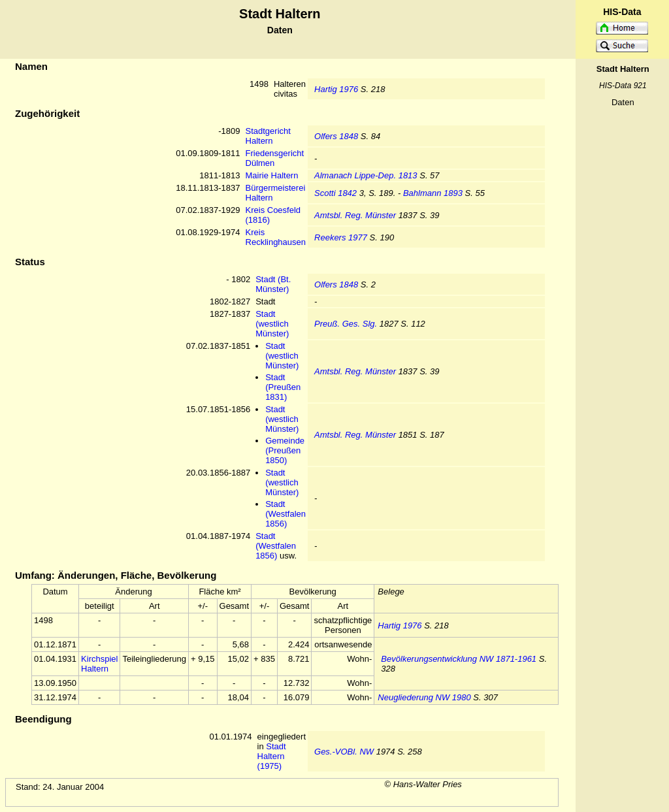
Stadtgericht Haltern (268, 136)
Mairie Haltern (272, 175)
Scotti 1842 (335, 193)
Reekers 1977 (341, 237)
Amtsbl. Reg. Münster (355, 215)
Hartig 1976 (336, 89)
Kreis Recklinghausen (276, 237)
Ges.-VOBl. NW (344, 752)
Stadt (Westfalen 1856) (286, 514)
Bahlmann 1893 (433, 193)
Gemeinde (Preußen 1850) (285, 450)
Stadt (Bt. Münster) (273, 284)
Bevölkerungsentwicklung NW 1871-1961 (459, 659)
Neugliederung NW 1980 (424, 697)
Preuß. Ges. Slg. (346, 324)
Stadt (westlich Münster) (272, 324)
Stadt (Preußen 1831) (283, 387)
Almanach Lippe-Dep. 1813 (366, 175)
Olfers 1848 (336, 136)
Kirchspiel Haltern (99, 664)
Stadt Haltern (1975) (272, 756)
